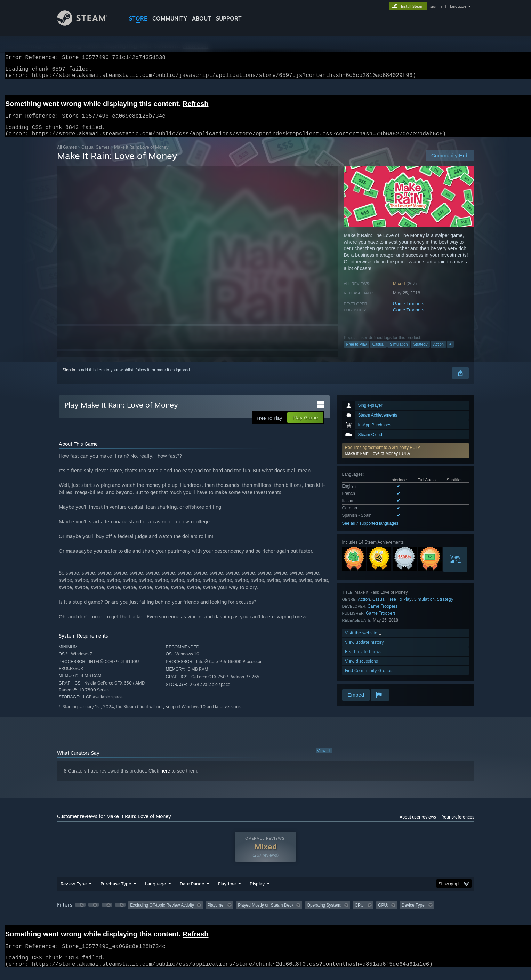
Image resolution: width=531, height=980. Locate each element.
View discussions (361, 669)
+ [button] (450, 353)
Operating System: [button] (324, 914)
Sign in (69, 378)
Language (155, 892)
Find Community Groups (369, 679)
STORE (138, 18)
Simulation (399, 353)
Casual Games (95, 155)
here (165, 779)
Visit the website (364, 641)
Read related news (363, 660)
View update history (364, 651)
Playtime (227, 892)
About (202, 18)
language (458, 6)
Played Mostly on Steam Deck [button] (266, 914)
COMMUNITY (170, 18)
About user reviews (418, 825)
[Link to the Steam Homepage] (88, 24)
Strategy (420, 353)
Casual (378, 353)
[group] (266, 914)
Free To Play (400, 607)
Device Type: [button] (414, 914)
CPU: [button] (360, 914)
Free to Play (357, 353)
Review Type (74, 892)
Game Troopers (409, 312)
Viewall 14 (455, 568)
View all (324, 759)
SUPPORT (229, 18)
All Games (67, 155)
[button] (405, 459)
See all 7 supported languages (370, 532)
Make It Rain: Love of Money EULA (377, 462)
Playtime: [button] (216, 914)
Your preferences (458, 825)
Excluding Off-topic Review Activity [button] (162, 914)
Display (257, 892)
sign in (436, 6)
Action (438, 353)
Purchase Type (116, 892)
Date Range (192, 892)
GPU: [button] (383, 914)
